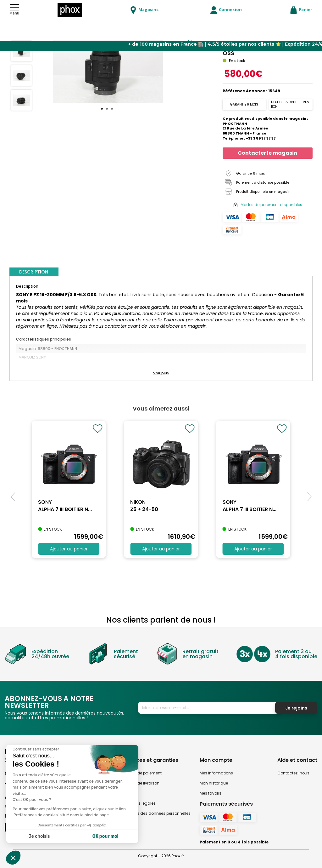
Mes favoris (211, 793)
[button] (161, 373)
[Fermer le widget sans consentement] (36, 749)
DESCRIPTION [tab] (34, 272)
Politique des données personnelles (157, 813)
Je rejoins (296, 708)
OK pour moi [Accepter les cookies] (105, 836)
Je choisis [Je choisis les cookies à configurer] (39, 836)
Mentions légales (139, 803)
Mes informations (216, 773)
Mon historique (214, 783)
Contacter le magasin (267, 153)
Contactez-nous (293, 773)
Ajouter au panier (69, 549)
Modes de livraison (141, 783)
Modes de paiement (142, 773)
